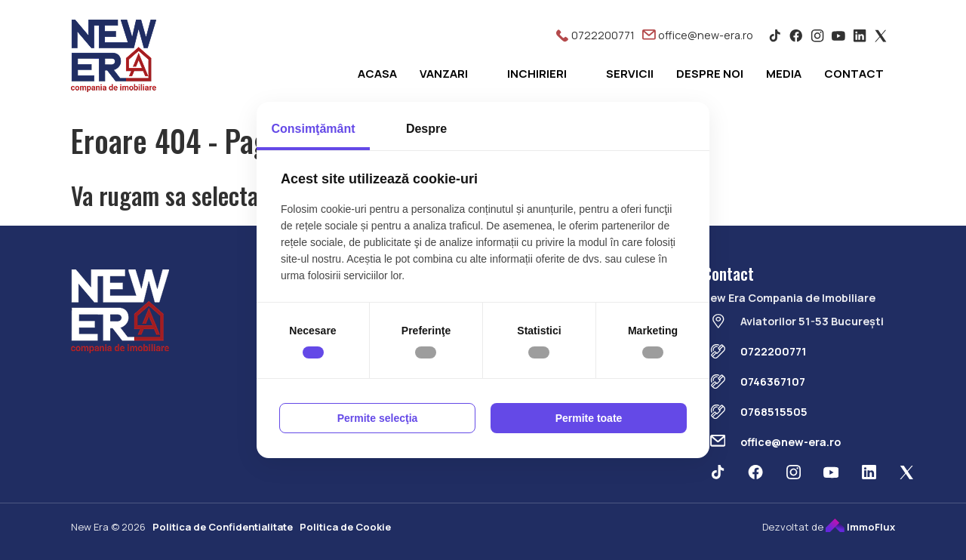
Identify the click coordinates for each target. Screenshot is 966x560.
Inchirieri (537, 74)
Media (784, 74)
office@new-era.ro (698, 35)
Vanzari (444, 74)
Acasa (377, 74)
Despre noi (710, 74)
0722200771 (595, 35)
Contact (854, 74)
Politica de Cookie (345, 527)
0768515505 (774, 412)
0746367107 (773, 382)
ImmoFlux (860, 527)
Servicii (630, 74)
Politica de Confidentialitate (223, 527)
